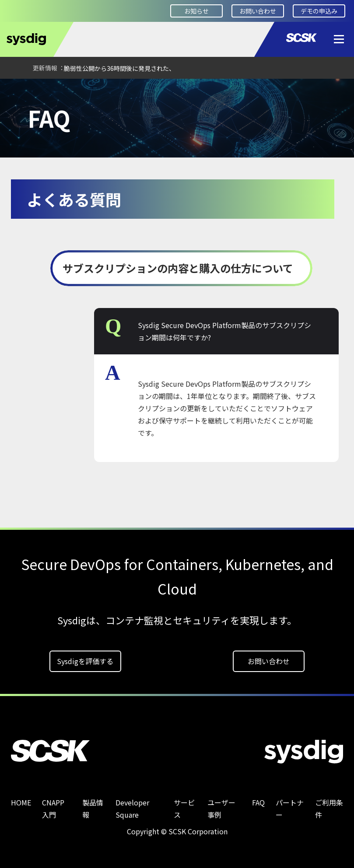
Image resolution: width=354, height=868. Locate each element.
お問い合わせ (258, 11)
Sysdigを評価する (85, 661)
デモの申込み (319, 11)
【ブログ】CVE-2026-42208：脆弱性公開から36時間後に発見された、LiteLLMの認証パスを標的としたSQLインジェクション (139, 68)
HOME (20, 91)
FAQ (53, 91)
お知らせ (196, 11)
